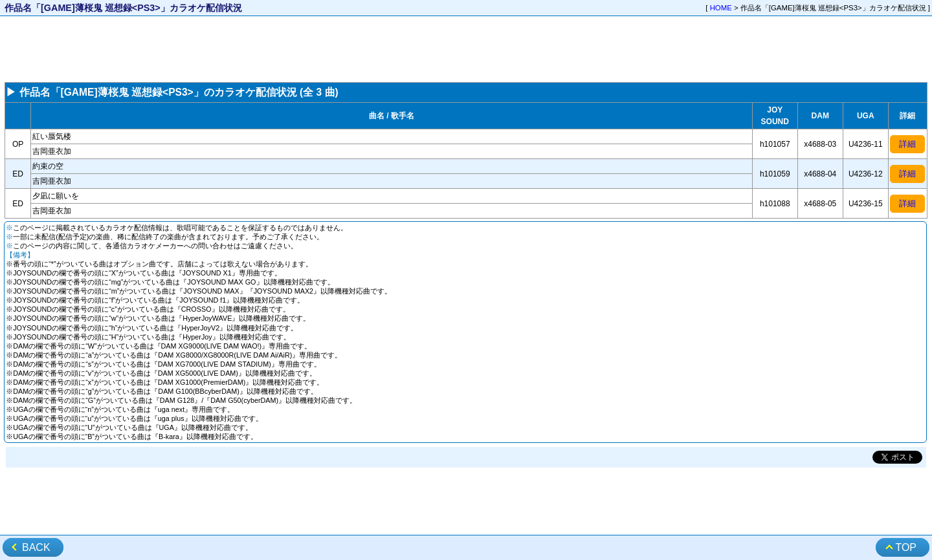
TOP (906, 547)
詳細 (907, 144)
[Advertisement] (466, 49)
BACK (36, 547)
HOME (721, 8)
